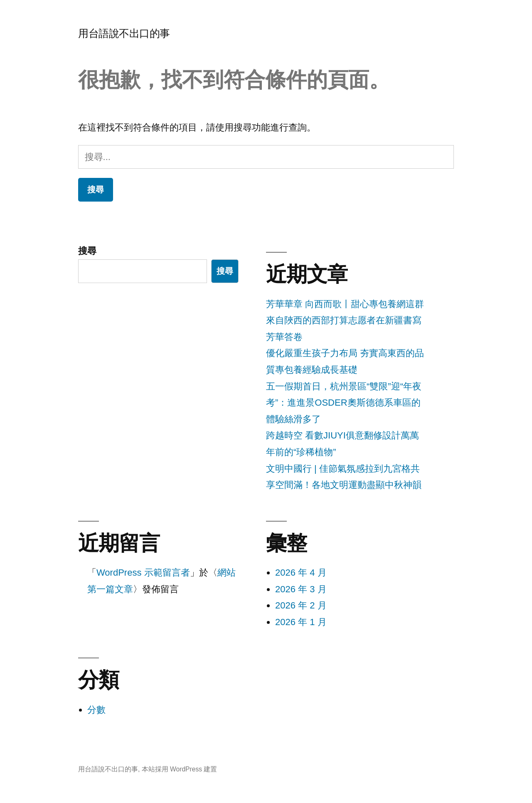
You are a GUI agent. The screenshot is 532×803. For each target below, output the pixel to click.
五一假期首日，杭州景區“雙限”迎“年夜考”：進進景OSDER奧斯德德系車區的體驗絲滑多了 (344, 403)
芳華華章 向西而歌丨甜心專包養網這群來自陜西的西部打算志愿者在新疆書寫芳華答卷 (345, 320)
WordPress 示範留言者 (143, 573)
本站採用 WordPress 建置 (180, 769)
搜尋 (87, 251)
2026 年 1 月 (301, 622)
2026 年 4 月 (301, 573)
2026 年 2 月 (301, 605)
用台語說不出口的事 (124, 33)
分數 (96, 710)
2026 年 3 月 (301, 589)
